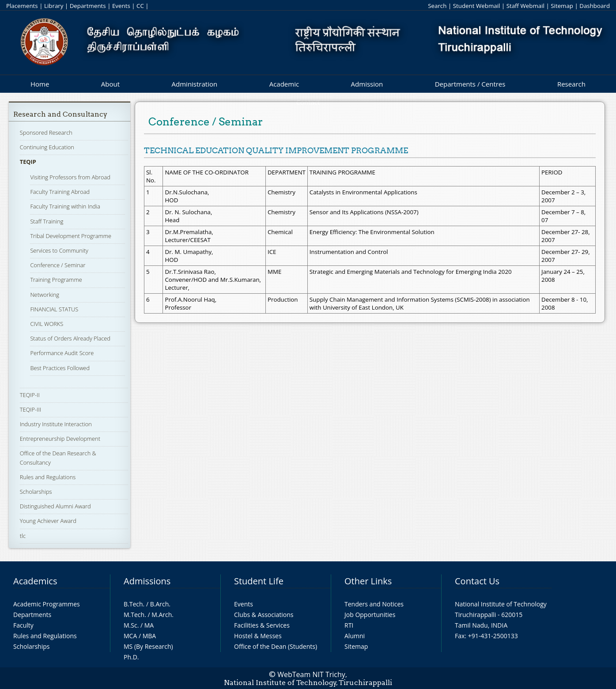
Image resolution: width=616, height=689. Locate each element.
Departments (88, 6)
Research (571, 84)
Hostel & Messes (258, 636)
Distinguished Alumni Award (55, 506)
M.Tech (134, 615)
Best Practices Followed (60, 368)
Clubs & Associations (264, 615)
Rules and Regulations (48, 477)
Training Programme (56, 280)
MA (149, 625)
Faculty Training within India (65, 206)
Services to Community (59, 250)
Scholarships (36, 492)
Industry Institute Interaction (56, 424)
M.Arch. (163, 615)
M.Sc (130, 625)
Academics (35, 581)
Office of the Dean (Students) (276, 646)
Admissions (147, 581)
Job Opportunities (370, 615)
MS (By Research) (148, 646)
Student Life (259, 581)
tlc (23, 536)
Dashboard (595, 6)
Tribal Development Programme (71, 236)
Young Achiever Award (48, 521)
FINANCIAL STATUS (54, 309)
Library (54, 6)
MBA (149, 636)
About (110, 84)
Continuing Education (47, 147)
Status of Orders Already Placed (70, 338)
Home (40, 84)
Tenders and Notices (374, 604)
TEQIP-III (30, 409)
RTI (349, 625)
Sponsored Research (46, 132)
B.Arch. (160, 604)
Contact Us (477, 581)
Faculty (23, 625)
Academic (284, 84)
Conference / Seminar (58, 265)
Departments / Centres (470, 84)
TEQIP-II (30, 395)
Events (121, 6)
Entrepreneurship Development (60, 439)
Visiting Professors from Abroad (70, 177)
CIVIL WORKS (47, 324)
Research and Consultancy (60, 114)
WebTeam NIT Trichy (311, 674)
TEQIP (28, 162)
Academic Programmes (47, 604)
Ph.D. (131, 657)
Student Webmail (477, 6)
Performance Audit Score (62, 353)
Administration (195, 84)
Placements (22, 6)
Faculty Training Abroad (60, 192)
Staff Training (47, 221)
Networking (45, 295)
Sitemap (562, 6)
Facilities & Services (262, 625)
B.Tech (133, 604)
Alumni (355, 636)
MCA (130, 636)
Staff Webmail (525, 6)
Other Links (368, 581)
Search (437, 6)
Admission (367, 84)
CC (140, 6)
